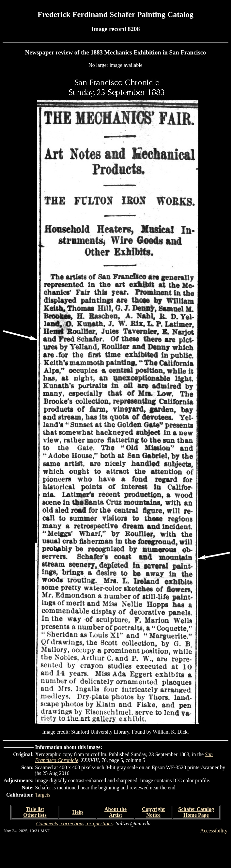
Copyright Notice (153, 812)
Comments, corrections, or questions (75, 823)
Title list (35, 809)
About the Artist (115, 812)
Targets (43, 795)
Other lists (35, 815)
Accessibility (214, 831)
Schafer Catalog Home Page (196, 812)
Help (78, 812)
